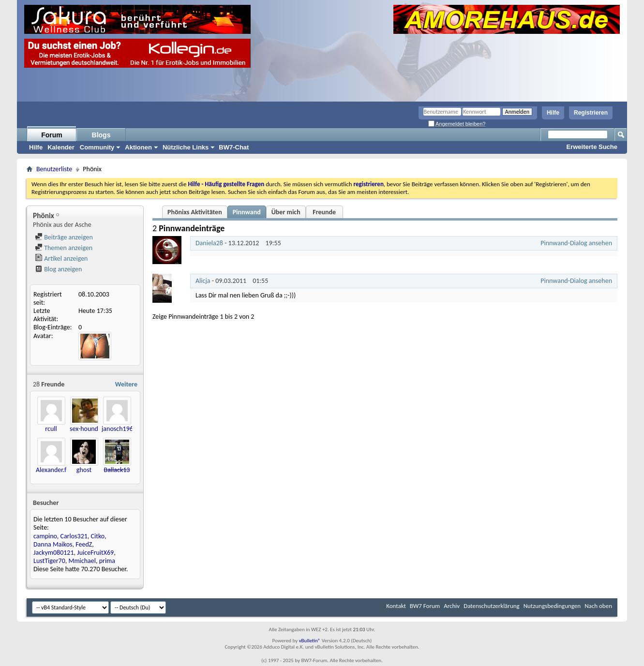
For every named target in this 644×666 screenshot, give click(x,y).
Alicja (203, 281)
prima (107, 561)
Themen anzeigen (64, 248)
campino (45, 536)
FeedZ (84, 544)
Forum (52, 135)
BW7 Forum (425, 606)
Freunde (324, 212)
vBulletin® (310, 641)
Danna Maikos (53, 544)
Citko (98, 536)
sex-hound (84, 429)
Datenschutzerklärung (492, 606)
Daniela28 (209, 243)
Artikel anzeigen (61, 259)
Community (97, 147)
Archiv (452, 606)
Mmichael (82, 561)
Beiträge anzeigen (64, 237)
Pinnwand (247, 212)
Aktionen (138, 147)
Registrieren (591, 113)
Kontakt (396, 606)
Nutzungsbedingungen (552, 606)
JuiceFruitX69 (95, 553)
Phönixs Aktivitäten (195, 212)
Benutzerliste (54, 169)
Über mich (286, 212)
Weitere (126, 384)
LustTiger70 (49, 561)
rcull (51, 429)
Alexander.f (51, 470)
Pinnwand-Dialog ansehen (576, 243)
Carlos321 (74, 536)
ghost (84, 470)
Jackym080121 (54, 553)
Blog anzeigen (58, 269)
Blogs (101, 135)
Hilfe (553, 113)
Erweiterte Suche (592, 147)
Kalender (61, 147)
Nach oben (598, 606)
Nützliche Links (186, 147)
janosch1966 (119, 429)
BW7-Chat (234, 147)
